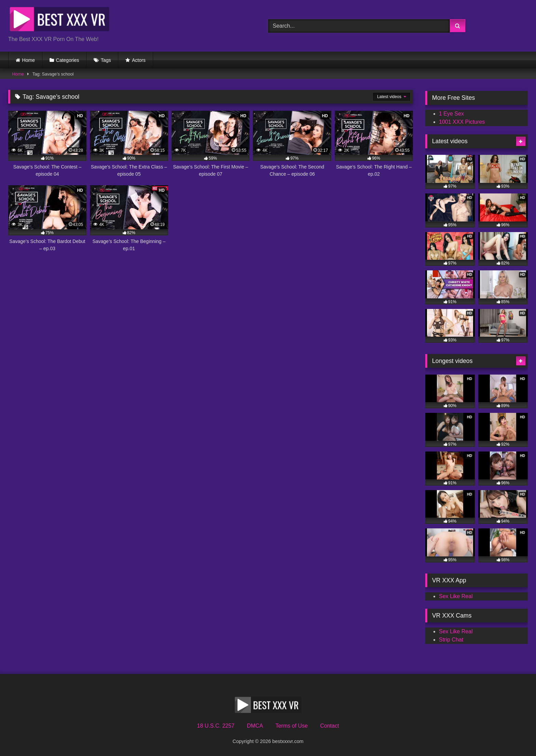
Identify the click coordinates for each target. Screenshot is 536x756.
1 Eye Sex (451, 114)
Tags (106, 60)
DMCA (255, 726)
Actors (139, 60)
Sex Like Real (456, 596)
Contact (329, 726)
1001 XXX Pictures (462, 122)
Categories (68, 60)
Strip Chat (451, 640)
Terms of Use (292, 726)
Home (29, 60)
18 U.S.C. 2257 (216, 726)
